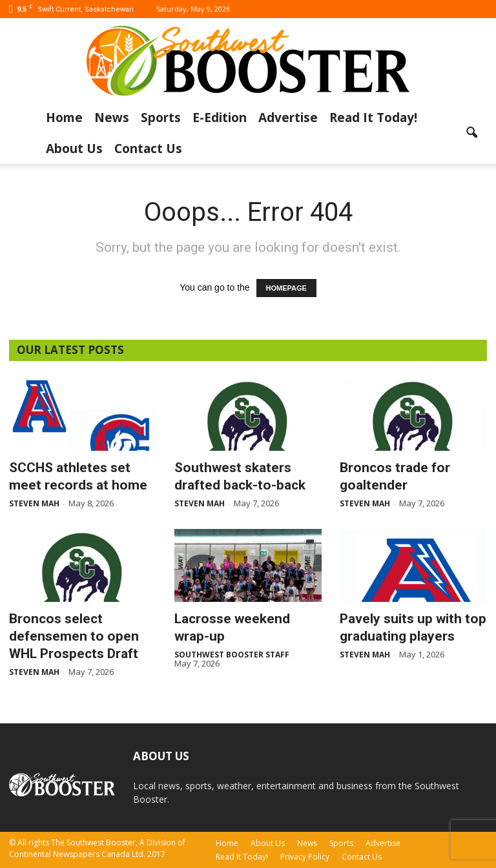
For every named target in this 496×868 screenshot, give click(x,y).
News (112, 118)
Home (64, 118)
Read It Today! (373, 118)
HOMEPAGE (286, 288)
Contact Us (148, 149)
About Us (74, 149)
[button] (471, 133)
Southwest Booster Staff (232, 655)
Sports (161, 118)
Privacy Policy (305, 857)
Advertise (288, 118)
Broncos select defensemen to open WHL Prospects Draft (74, 636)
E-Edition (220, 118)
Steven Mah (34, 503)
